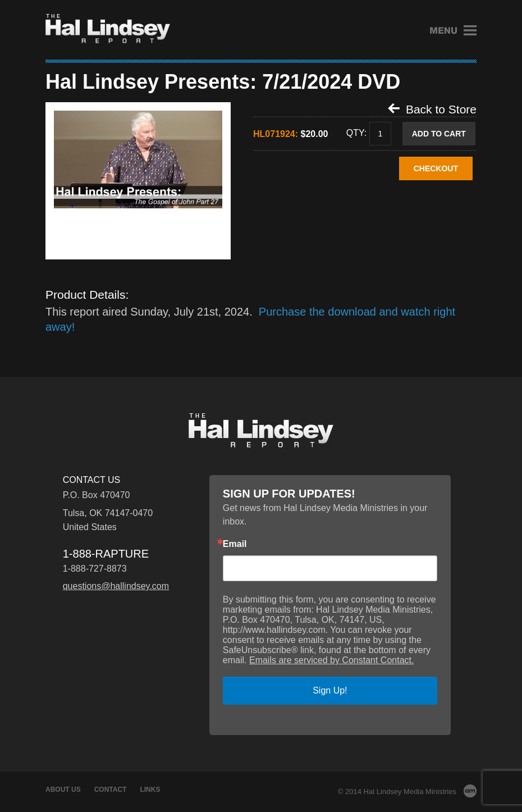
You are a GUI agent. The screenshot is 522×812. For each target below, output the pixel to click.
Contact (111, 790)
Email (235, 544)
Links (150, 790)
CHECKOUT (436, 168)
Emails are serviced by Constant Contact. (331, 660)
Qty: (356, 133)
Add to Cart (439, 134)
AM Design (470, 791)
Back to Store (432, 109)
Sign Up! (330, 690)
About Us (63, 790)
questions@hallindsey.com (116, 586)
